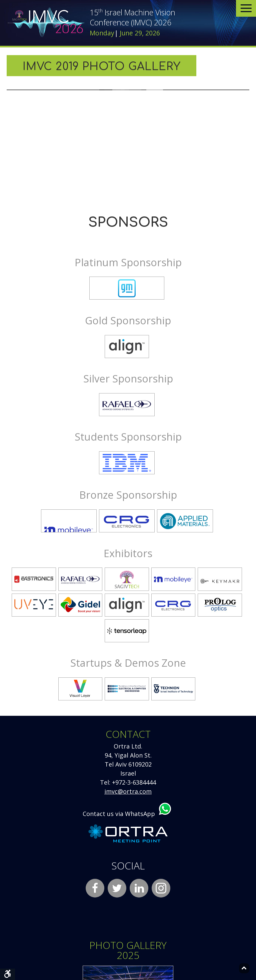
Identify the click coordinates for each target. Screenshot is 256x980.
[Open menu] (246, 8)
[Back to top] (244, 968)
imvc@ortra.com (128, 791)
